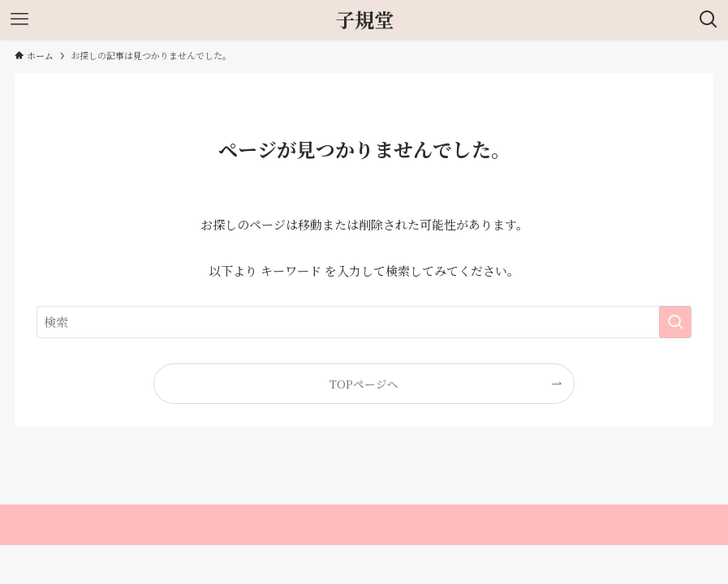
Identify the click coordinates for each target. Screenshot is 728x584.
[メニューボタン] (19, 19)
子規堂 (364, 19)
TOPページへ (364, 384)
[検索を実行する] (675, 322)
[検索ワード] (364, 322)
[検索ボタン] (709, 19)
